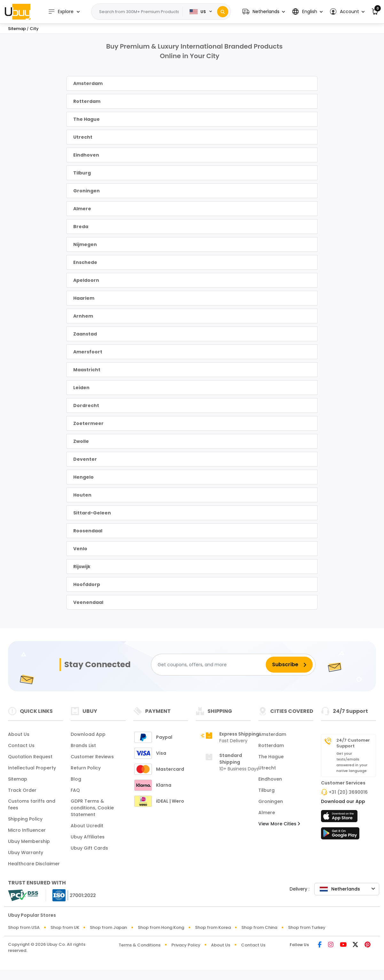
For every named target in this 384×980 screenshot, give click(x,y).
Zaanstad (85, 334)
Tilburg (82, 173)
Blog (76, 779)
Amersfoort (88, 352)
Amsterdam (88, 83)
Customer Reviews (92, 757)
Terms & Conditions (140, 945)
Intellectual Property (32, 768)
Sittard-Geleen (92, 513)
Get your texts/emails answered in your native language (352, 762)
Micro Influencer (27, 830)
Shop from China (259, 927)
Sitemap (18, 779)
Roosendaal (88, 531)
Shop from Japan (108, 927)
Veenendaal (88, 602)
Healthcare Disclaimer (34, 864)
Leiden (81, 388)
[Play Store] (340, 835)
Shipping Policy (25, 819)
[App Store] (340, 818)
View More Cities (279, 824)
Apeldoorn (86, 280)
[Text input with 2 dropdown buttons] (139, 12)
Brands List (83, 745)
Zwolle (81, 441)
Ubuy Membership (29, 841)
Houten (82, 495)
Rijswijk (82, 567)
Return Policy (86, 768)
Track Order (22, 790)
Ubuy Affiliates (88, 837)
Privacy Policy (186, 945)
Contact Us (21, 745)
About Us (19, 734)
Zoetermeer (88, 423)
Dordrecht (86, 405)
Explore (61, 12)
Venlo (80, 549)
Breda (81, 227)
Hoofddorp (87, 584)
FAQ (75, 790)
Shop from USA (24, 927)
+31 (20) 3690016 (348, 792)
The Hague (86, 119)
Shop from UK (65, 927)
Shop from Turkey (307, 927)
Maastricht (87, 370)
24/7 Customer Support (353, 743)
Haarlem (84, 298)
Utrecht (83, 137)
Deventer (85, 459)
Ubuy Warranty (26, 853)
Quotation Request (30, 757)
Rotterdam (87, 101)
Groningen (86, 191)
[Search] (223, 12)
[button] (264, 12)
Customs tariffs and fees (32, 804)
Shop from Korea (213, 927)
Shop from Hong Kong (161, 927)
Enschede (85, 262)
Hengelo (83, 477)
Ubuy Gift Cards (89, 848)
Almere (82, 209)
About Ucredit (87, 826)
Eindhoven (86, 155)
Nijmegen (85, 244)
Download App (88, 734)
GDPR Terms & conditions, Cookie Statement (92, 808)
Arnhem (83, 316)
